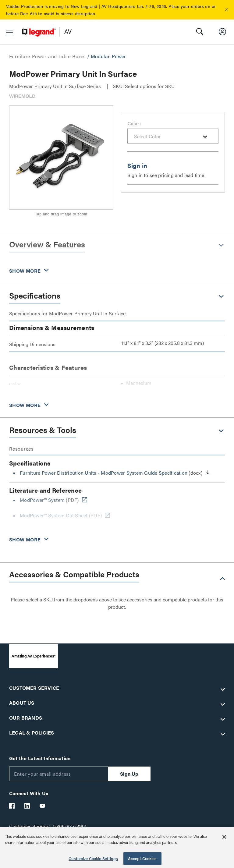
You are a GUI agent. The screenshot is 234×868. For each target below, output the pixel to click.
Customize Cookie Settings (93, 858)
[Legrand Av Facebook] (12, 806)
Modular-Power (108, 56)
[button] (226, 10)
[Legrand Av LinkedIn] (27, 806)
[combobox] (173, 136)
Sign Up (129, 774)
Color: (134, 123)
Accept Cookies (142, 858)
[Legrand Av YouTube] (43, 806)
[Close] (224, 837)
